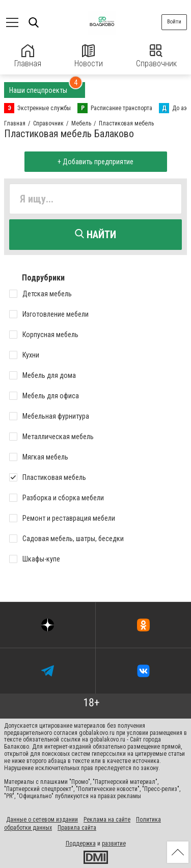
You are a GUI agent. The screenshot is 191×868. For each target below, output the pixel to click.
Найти (95, 235)
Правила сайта (77, 828)
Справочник (156, 56)
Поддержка (81, 844)
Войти (174, 22)
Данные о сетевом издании (42, 820)
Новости (89, 56)
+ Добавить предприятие (95, 162)
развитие (114, 844)
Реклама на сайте (107, 820)
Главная (28, 56)
